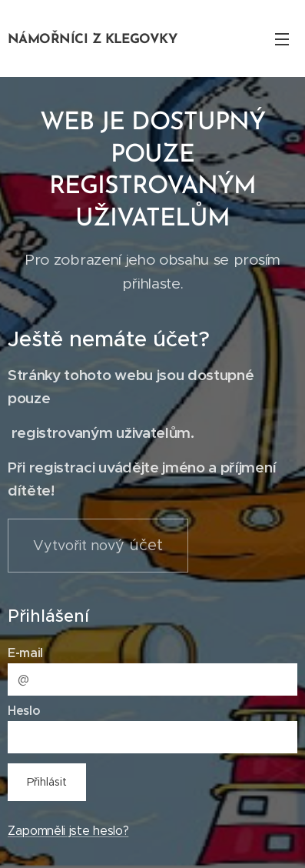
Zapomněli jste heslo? (68, 830)
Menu (282, 39)
